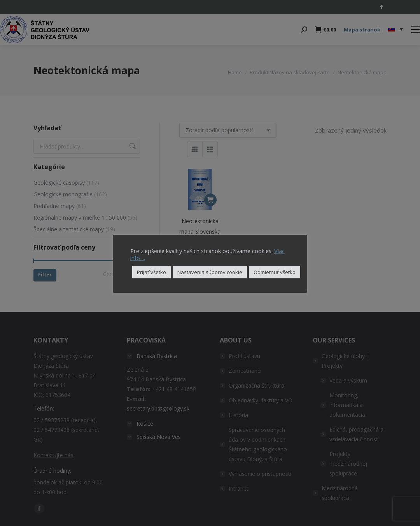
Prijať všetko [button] (151, 272)
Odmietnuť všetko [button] (275, 272)
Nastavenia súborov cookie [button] (210, 272)
